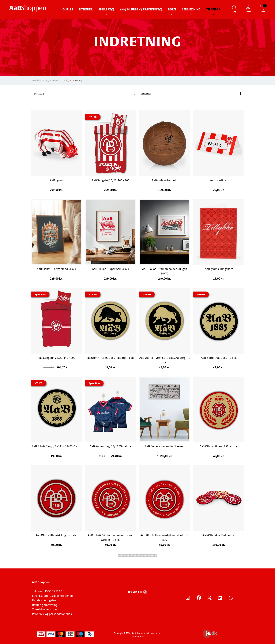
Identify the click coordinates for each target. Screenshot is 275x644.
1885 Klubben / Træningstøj (141, 10)
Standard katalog (40, 80)
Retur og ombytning (45, 605)
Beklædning (191, 10)
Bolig (66, 80)
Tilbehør (213, 10)
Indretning (77, 80)
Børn (172, 10)
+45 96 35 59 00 (53, 591)
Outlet (68, 10)
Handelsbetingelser (45, 600)
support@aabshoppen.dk (57, 596)
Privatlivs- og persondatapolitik (52, 614)
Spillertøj (106, 10)
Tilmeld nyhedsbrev (45, 609)
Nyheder (86, 10)
